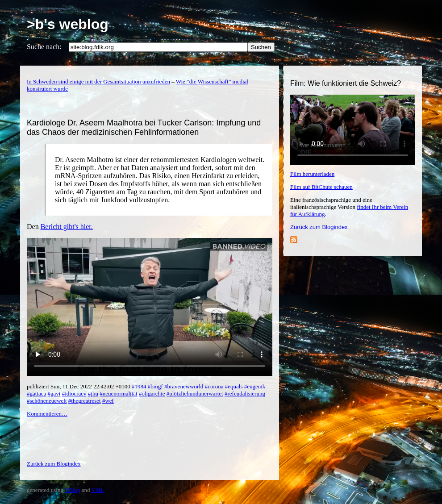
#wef (108, 401)
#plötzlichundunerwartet (195, 394)
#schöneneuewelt (47, 401)
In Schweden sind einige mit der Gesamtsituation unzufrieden (98, 81)
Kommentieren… (47, 414)
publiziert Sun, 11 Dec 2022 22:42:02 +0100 (79, 386)
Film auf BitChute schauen (321, 187)
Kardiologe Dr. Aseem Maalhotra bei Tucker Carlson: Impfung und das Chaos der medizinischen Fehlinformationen (144, 127)
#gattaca (36, 394)
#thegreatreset (85, 401)
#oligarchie (152, 394)
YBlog (73, 490)
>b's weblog (68, 24)
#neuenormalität (118, 394)
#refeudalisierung (245, 394)
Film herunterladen (312, 174)
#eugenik (255, 386)
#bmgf (155, 386)
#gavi (54, 394)
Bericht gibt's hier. (67, 227)
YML (98, 490)
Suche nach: (44, 47)
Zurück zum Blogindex (319, 227)
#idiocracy (74, 394)
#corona (214, 386)
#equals (234, 386)
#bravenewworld (184, 386)
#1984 (139, 386)
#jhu (93, 394)
